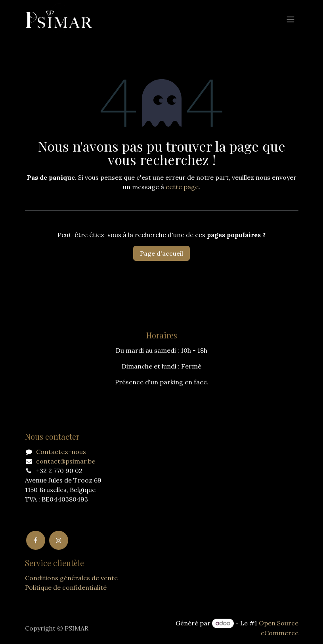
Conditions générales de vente (71, 578)
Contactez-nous (61, 452)
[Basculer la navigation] (291, 19)
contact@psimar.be (66, 461)
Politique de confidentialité (66, 587)
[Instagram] (59, 540)
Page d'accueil (161, 253)
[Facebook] (36, 540)
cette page (182, 187)
